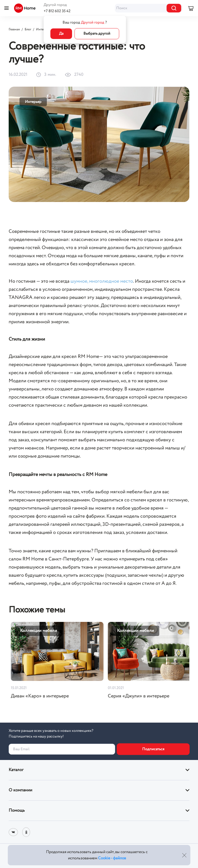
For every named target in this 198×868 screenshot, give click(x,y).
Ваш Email (21, 749)
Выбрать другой (97, 34)
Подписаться (153, 749)
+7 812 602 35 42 (57, 11)
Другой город (55, 5)
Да (61, 34)
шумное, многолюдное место (102, 281)
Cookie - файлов (112, 858)
